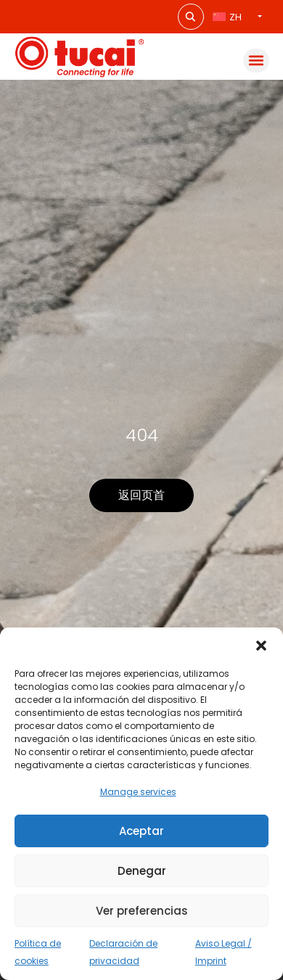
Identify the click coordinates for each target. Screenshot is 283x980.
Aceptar (141, 831)
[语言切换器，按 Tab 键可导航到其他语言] (237, 17)
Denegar (142, 871)
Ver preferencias (142, 911)
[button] (261, 646)
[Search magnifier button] (191, 17)
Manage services (138, 792)
